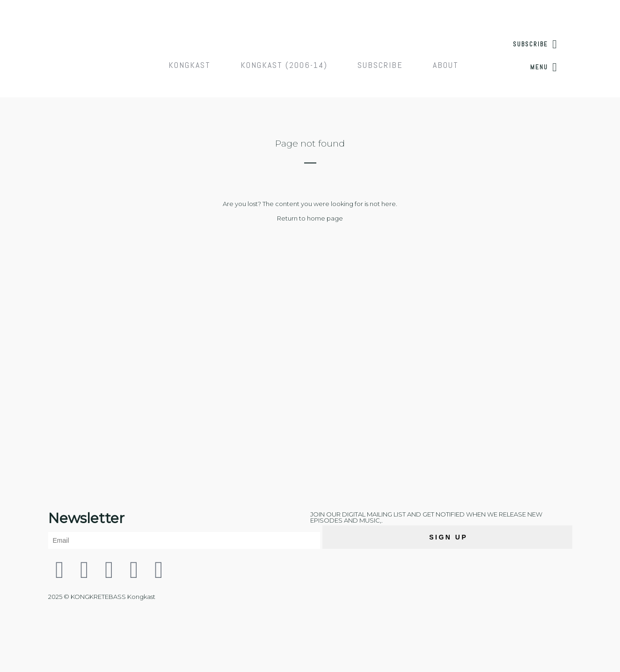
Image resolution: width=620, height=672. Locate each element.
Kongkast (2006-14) (284, 65)
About (446, 65)
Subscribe (380, 65)
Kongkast (190, 65)
